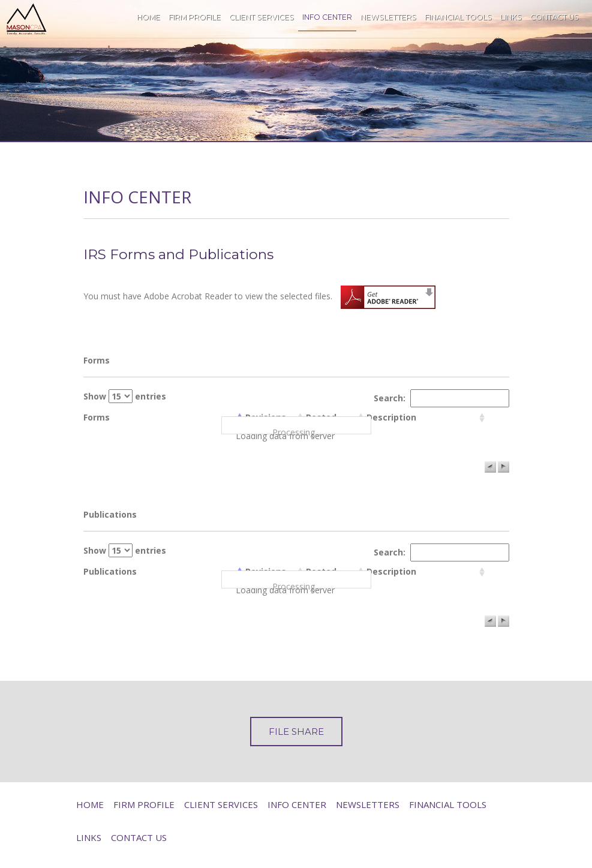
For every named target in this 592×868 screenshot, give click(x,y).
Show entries (125, 396)
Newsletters (388, 17)
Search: (441, 398)
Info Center (327, 17)
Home (148, 17)
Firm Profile (195, 17)
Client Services (262, 17)
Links (511, 17)
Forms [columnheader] (97, 417)
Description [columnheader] (391, 417)
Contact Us (555, 17)
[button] (490, 467)
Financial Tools (458, 17)
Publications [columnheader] (110, 571)
